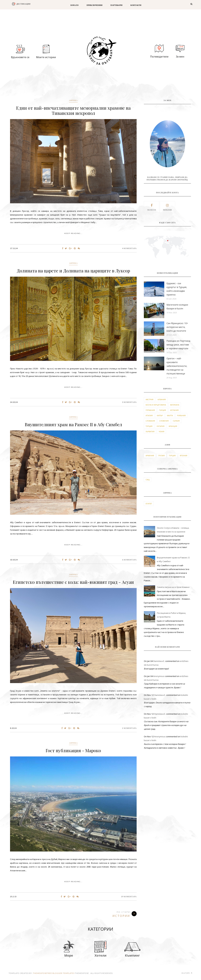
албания (162, 399)
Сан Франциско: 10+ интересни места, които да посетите (177, 327)
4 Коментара (129, 248)
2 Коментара (129, 728)
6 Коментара (129, 560)
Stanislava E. (159, 661)
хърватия (150, 431)
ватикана (175, 405)
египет (149, 504)
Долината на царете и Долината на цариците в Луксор (73, 271)
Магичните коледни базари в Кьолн (177, 307)
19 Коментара (129, 897)
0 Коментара (129, 402)
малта (170, 415)
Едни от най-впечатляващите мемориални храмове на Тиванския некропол (73, 110)
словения (164, 421)
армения (150, 456)
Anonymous (159, 676)
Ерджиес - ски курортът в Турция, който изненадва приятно (177, 289)
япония (183, 456)
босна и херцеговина (156, 405)
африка (73, 100)
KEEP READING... (73, 233)
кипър (160, 415)
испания (174, 410)
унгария (160, 426)
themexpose (40, 973)
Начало (74, 5)
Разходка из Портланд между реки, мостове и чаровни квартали (178, 345)
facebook (152, 207)
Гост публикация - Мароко (73, 750)
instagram (167, 207)
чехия (161, 431)
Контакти (136, 5)
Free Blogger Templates (61, 973)
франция (173, 426)
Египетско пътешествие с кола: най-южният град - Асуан (73, 582)
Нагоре (187, 973)
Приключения (94, 5)
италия (149, 415)
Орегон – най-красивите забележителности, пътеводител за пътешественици (177, 366)
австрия (149, 399)
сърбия (176, 421)
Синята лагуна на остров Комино (173, 587)
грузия (162, 456)
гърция (162, 410)
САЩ (148, 480)
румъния (181, 415)
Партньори (116, 5)
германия (150, 410)
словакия (150, 421)
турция (149, 426)
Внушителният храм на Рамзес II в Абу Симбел (73, 424)
